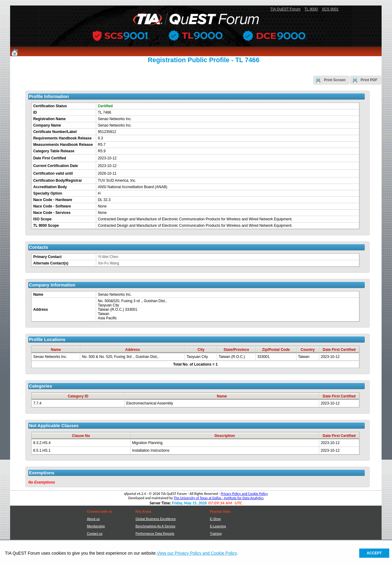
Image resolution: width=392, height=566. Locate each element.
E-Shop (215, 519)
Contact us (95, 534)
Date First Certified (49, 158)
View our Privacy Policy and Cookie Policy (197, 553)
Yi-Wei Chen (108, 257)
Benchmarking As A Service (155, 526)
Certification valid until (53, 173)
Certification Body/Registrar (57, 180)
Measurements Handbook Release (63, 145)
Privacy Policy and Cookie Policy (244, 494)
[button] (332, 80)
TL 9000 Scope (46, 226)
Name (38, 294)
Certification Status (50, 106)
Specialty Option (48, 193)
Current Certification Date (55, 166)
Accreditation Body (50, 187)
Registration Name (49, 119)
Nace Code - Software (52, 206)
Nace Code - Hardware (53, 200)
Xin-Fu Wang (108, 263)
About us (93, 519)
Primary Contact (47, 257)
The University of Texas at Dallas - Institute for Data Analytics (219, 498)
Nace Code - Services (52, 213)
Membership (96, 526)
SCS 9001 (330, 9)
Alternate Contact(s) (51, 263)
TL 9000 (311, 9)
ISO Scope (42, 219)
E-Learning (218, 526)
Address (40, 310)
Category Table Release (54, 151)
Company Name (47, 125)
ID (35, 112)
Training (216, 534)
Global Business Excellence (156, 519)
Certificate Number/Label (55, 132)
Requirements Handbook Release (62, 138)
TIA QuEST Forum (285, 9)
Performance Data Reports (155, 534)
